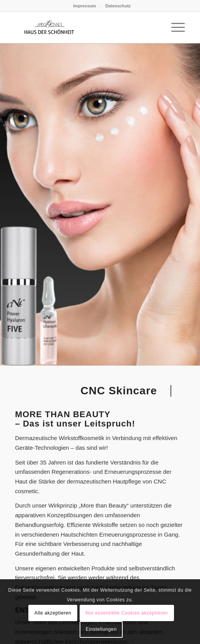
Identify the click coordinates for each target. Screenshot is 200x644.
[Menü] (174, 28)
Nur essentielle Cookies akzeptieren (127, 613)
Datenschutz (118, 6)
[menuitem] (85, 6)
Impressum (84, 6)
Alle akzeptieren (53, 613)
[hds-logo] (83, 28)
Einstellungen (101, 629)
